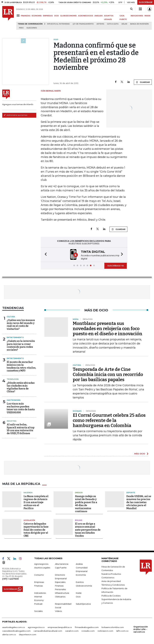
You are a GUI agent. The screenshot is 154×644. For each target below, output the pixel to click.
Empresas (39, 582)
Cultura (11, 316)
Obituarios (60, 596)
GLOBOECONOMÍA (68, 16)
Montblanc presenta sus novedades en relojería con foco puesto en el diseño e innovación (108, 328)
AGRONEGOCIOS (86, 16)
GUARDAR (143, 82)
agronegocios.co (36, 627)
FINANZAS (26, 16)
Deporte (131, 492)
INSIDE (147, 16)
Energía (79, 492)
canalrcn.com (72, 631)
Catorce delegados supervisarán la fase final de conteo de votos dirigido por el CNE (36, 529)
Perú (21, 28)
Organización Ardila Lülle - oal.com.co (141, 629)
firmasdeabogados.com (87, 627)
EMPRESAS (48, 16)
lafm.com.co (122, 631)
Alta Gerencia (62, 564)
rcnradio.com (88, 631)
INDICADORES (137, 16)
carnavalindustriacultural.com (48, 631)
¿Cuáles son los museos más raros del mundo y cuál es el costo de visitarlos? (21, 324)
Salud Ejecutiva (83, 604)
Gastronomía (14, 400)
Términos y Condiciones (113, 585)
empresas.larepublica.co (60, 627)
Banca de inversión (139, 24)
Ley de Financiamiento (83, 24)
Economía (81, 575)
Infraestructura (62, 593)
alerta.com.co (9, 634)
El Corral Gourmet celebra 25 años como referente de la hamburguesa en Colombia (109, 420)
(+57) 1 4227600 (10, 578)
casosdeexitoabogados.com (16, 631)
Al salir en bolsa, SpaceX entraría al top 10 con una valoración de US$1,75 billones (21, 429)
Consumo (39, 575)
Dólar (124, 24)
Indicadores (40, 593)
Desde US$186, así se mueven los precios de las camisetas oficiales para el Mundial (139, 502)
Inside (79, 593)
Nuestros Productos (111, 574)
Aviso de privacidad (111, 581)
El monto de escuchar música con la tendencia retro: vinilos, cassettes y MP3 (21, 366)
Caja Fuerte (61, 567)
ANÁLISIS (99, 16)
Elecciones (32, 28)
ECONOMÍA (37, 16)
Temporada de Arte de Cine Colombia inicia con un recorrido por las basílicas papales (108, 374)
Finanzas (38, 585)
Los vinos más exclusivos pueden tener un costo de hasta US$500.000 (21, 408)
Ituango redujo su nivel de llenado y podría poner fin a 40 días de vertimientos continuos (86, 503)
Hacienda (28, 492)
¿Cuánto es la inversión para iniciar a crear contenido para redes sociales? (21, 345)
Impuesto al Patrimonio (58, 24)
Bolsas (79, 520)
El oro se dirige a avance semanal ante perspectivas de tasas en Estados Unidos (88, 529)
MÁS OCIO (140, 453)
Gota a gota (113, 24)
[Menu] (19, 15)
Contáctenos (108, 577)
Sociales (38, 611)
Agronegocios (41, 564)
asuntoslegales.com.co (14, 627)
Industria (12, 421)
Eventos (80, 582)
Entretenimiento (15, 337)
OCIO (56, 16)
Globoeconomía (84, 585)
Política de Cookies (111, 595)
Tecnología (13, 379)
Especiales (60, 582)
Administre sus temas (15, 115)
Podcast (38, 604)
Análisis (79, 564)
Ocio (78, 596)
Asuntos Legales (42, 567)
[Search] (131, 9)
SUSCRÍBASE (146, 2)
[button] (45, 255)
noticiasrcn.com (105, 631)
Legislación (29, 520)
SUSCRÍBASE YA (116, 265)
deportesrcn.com (28, 634)
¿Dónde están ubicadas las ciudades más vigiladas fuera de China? (21, 387)
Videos (58, 611)
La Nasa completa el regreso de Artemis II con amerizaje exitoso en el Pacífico (36, 502)
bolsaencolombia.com (113, 627)
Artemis (100, 24)
